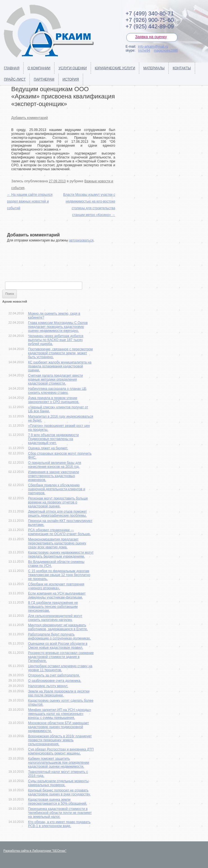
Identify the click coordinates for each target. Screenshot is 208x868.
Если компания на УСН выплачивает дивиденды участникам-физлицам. (57, 595)
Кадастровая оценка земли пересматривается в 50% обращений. (58, 802)
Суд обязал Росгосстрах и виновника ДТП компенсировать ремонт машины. (61, 751)
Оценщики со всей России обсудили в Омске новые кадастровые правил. (58, 646)
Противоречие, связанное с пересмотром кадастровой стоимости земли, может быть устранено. (60, 353)
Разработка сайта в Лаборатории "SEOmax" (35, 851)
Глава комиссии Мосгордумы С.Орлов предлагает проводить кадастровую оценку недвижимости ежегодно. (58, 327)
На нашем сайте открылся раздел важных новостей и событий (30, 201)
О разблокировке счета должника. (55, 681)
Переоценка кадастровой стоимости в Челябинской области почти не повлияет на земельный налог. (60, 813)
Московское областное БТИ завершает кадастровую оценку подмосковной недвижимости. (59, 727)
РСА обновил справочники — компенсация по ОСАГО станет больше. (59, 532)
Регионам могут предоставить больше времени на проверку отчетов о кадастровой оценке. (58, 502)
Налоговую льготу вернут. (48, 686)
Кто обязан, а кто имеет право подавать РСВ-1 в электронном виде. (59, 824)
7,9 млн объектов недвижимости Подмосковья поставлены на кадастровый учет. (53, 439)
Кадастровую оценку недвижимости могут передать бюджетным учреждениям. (61, 554)
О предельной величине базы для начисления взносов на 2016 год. (55, 465)
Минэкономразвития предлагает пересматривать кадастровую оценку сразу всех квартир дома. (57, 543)
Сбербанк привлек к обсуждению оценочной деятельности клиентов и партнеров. (57, 489)
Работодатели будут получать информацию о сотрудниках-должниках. (59, 636)
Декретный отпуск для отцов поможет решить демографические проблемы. (57, 514)
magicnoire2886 (166, 50)
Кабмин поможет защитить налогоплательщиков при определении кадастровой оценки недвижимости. (59, 763)
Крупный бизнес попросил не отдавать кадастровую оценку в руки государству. (59, 792)
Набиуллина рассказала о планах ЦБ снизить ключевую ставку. (57, 391)
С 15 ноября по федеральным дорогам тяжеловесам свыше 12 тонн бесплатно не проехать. (59, 575)
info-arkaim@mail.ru (153, 47)
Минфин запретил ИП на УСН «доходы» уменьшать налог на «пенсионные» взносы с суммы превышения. (60, 714)
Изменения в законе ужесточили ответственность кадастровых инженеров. (53, 476)
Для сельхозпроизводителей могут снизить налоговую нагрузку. (55, 618)
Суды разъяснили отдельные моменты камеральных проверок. (58, 783)
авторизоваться (81, 240)
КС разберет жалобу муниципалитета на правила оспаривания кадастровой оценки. (60, 366)
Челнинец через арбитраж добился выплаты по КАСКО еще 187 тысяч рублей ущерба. (56, 340)
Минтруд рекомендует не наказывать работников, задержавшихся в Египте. (58, 627)
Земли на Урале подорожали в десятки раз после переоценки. (59, 693)
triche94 (144, 50)
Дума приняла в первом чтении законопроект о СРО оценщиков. (54, 400)
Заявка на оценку (151, 37)
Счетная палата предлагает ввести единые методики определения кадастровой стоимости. (55, 379)
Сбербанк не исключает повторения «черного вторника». (56, 586)
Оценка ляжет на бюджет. (48, 448)
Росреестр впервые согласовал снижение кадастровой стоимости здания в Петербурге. (61, 657)
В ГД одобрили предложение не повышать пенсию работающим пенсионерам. (53, 607)
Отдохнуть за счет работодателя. (54, 675)
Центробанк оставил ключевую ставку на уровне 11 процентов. (60, 668)
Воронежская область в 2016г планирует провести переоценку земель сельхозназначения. (60, 740)
